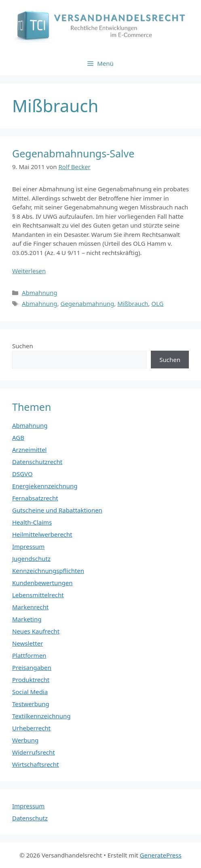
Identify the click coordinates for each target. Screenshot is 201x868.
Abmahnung (40, 293)
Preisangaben (32, 667)
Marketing (27, 619)
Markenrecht (30, 607)
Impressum (28, 546)
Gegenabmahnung (87, 303)
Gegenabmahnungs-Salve (73, 153)
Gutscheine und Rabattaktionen (57, 510)
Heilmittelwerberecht (42, 534)
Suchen (23, 346)
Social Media (30, 692)
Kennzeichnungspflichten (48, 571)
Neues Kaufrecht (36, 631)
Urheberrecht (31, 728)
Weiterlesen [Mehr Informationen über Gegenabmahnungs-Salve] (29, 271)
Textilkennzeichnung (41, 716)
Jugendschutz (31, 558)
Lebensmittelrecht (38, 595)
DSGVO (22, 474)
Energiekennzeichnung (45, 486)
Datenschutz (30, 818)
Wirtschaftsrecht (36, 764)
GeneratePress (161, 855)
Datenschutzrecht (37, 462)
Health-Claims (32, 522)
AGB (18, 437)
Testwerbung (31, 704)
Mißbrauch (133, 303)
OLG (157, 303)
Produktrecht (31, 680)
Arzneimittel (30, 450)
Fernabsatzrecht (35, 498)
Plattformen (29, 655)
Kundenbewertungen (42, 583)
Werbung (25, 740)
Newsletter (28, 643)
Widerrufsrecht (34, 752)
